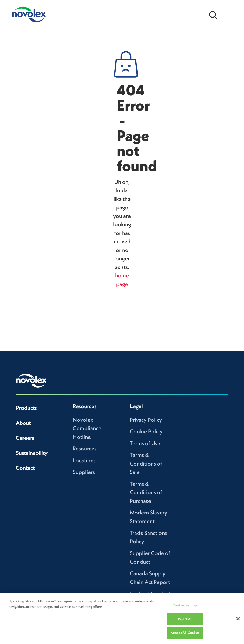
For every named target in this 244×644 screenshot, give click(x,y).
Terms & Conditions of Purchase (146, 492)
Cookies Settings (185, 605)
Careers (25, 438)
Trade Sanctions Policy (148, 537)
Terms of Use (145, 443)
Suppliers (84, 472)
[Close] (238, 619)
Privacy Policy (146, 420)
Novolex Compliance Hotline (87, 428)
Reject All (185, 619)
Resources (85, 448)
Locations (84, 460)
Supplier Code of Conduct (150, 557)
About (23, 423)
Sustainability (31, 453)
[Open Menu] (230, 15)
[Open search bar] (213, 15)
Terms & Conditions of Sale (146, 463)
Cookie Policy (146, 431)
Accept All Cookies (185, 633)
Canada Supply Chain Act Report (150, 578)
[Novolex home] (31, 381)
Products (26, 408)
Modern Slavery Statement (148, 517)
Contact (25, 468)
